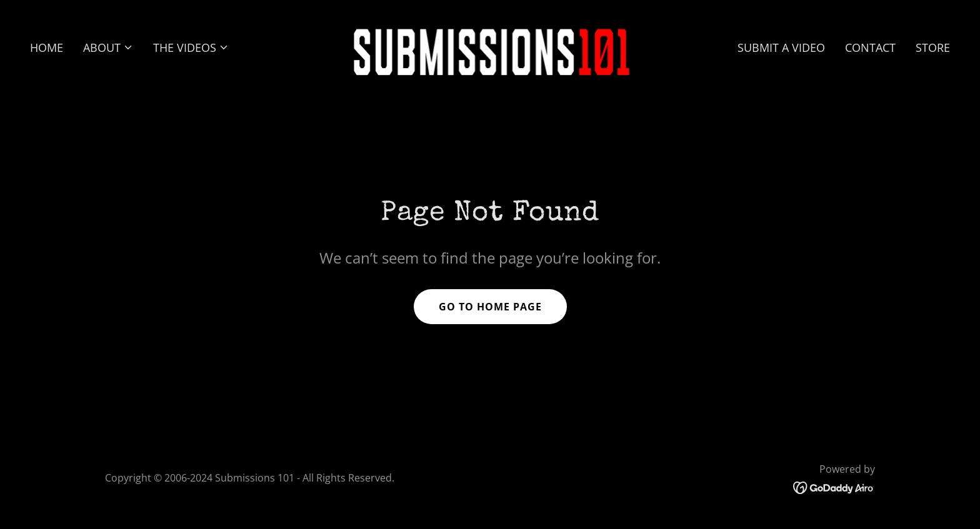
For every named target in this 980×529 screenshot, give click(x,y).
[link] (490, 46)
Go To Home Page (490, 307)
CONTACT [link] (870, 47)
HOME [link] (47, 47)
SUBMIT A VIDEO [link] (781, 47)
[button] (108, 47)
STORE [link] (933, 47)
